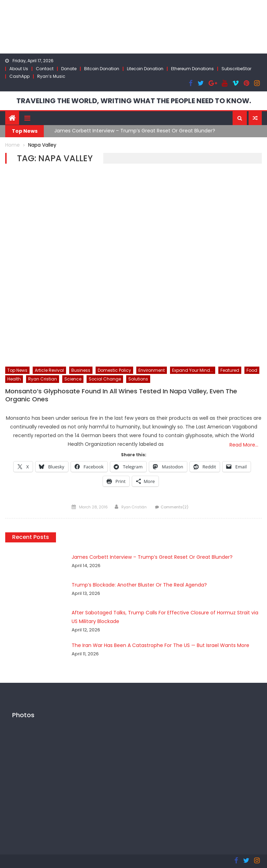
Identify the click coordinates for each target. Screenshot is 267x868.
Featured (230, 370)
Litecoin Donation (145, 69)
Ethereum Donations (192, 69)
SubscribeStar (236, 69)
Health (14, 379)
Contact (45, 69)
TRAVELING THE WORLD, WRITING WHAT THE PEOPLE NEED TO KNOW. (134, 101)
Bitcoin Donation (102, 69)
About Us (19, 69)
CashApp (19, 76)
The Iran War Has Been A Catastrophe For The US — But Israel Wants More (160, 645)
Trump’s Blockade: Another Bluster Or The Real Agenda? (139, 585)
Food (252, 370)
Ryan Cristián (134, 507)
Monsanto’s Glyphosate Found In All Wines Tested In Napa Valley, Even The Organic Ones (121, 395)
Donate (69, 69)
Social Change (105, 379)
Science (73, 379)
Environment (152, 370)
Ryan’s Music (51, 76)
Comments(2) (175, 507)
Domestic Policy (114, 370)
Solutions (138, 379)
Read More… (244, 445)
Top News (17, 370)
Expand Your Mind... (193, 370)
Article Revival (49, 370)
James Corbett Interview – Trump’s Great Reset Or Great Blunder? (135, 131)
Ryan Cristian (43, 379)
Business (81, 370)
